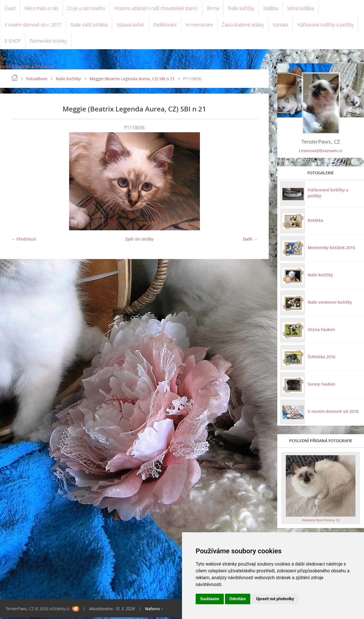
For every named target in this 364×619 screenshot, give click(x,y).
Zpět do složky (139, 241)
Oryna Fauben (321, 331)
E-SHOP (13, 43)
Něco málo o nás (41, 9)
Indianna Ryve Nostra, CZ (321, 522)
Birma (213, 9)
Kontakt (281, 26)
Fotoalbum (37, 81)
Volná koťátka (301, 9)
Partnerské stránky (48, 43)
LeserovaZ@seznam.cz (321, 153)
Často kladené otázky (243, 26)
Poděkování (165, 26)
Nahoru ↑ (154, 610)
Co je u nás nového (86, 9)
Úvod (10, 9)
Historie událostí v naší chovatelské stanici (156, 9)
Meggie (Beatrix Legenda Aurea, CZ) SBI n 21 (132, 81)
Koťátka (271, 9)
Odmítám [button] (238, 599)
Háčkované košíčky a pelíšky (325, 26)
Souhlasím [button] (210, 599)
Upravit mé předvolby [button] (275, 599)
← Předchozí (24, 241)
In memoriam (199, 26)
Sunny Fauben (321, 386)
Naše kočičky (241, 9)
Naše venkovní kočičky (330, 304)
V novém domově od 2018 (333, 413)
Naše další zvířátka (89, 26)
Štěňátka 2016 (321, 358)
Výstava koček (130, 26)
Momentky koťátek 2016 (331, 249)
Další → (250, 241)
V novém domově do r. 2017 (33, 26)
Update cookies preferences (27, 68)
